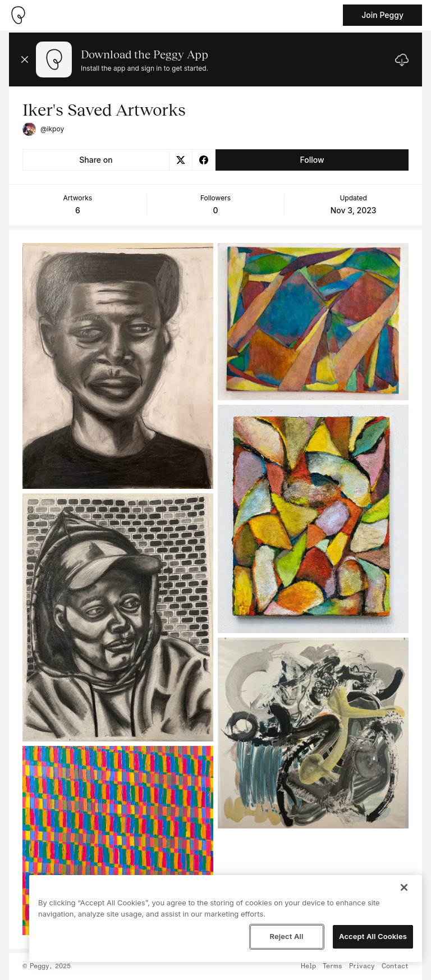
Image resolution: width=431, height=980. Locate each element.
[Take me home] (18, 15)
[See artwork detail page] (118, 366)
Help (308, 967)
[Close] (404, 887)
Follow (312, 160)
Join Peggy (382, 15)
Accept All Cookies (373, 936)
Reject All (286, 936)
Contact (395, 967)
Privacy (362, 967)
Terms (333, 967)
